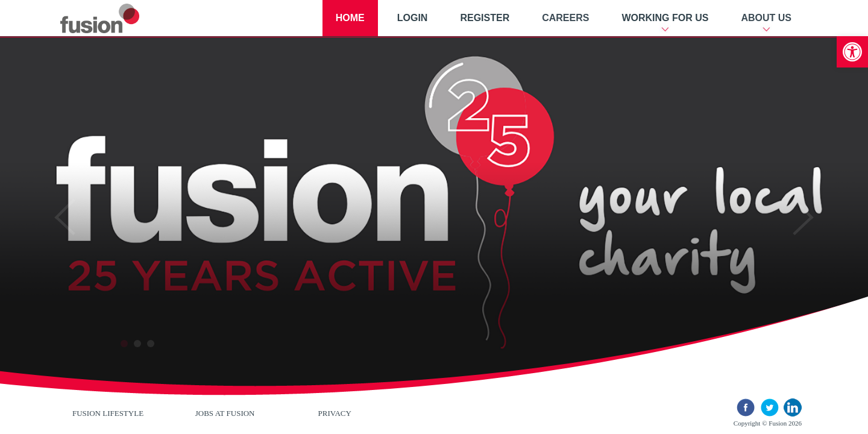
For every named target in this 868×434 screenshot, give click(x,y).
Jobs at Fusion (225, 413)
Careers (565, 18)
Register (485, 18)
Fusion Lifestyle (108, 413)
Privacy (335, 413)
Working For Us (665, 18)
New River (114, 18)
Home (350, 18)
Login (413, 18)
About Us (766, 18)
